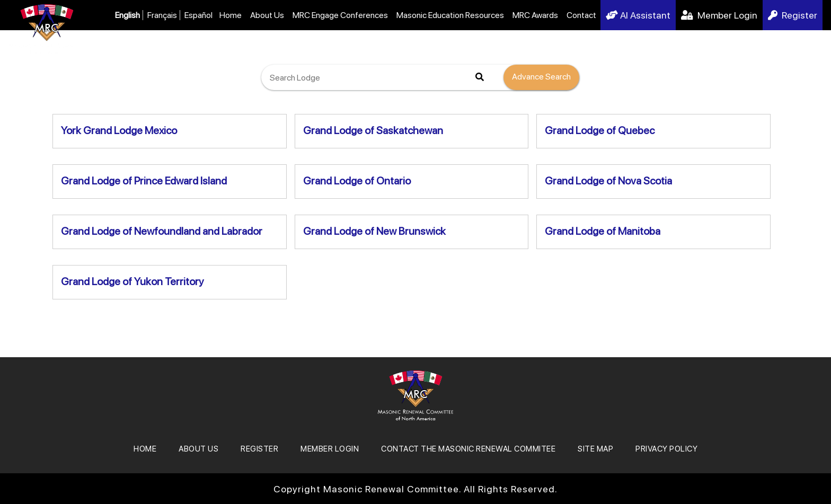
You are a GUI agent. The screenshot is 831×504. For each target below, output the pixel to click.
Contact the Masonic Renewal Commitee (468, 449)
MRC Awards (535, 15)
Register (793, 15)
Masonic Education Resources (450, 15)
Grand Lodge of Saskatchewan (373, 130)
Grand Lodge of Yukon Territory (132, 281)
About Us (267, 15)
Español (198, 15)
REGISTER (259, 449)
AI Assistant (638, 15)
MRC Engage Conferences (340, 15)
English (127, 15)
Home (231, 15)
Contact (581, 15)
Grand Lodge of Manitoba (603, 231)
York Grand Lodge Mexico (119, 130)
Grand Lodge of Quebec (600, 130)
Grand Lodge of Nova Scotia (608, 181)
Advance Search (541, 77)
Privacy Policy (666, 449)
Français (162, 15)
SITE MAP (595, 449)
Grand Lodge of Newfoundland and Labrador (162, 231)
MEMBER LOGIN (330, 449)
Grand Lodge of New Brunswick (374, 231)
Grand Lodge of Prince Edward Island (144, 181)
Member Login (719, 15)
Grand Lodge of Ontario (357, 181)
